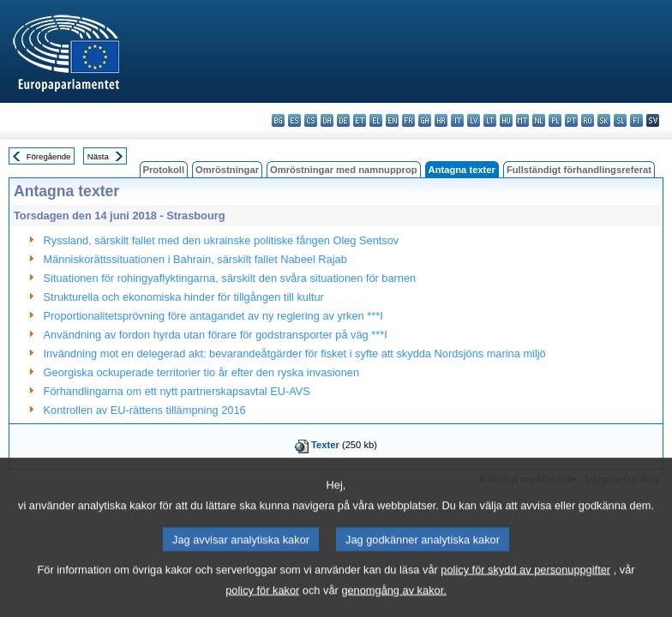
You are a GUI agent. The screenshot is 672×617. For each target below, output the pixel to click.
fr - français (408, 120)
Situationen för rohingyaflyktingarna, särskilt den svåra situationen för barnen (230, 278)
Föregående (49, 156)
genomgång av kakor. (393, 603)
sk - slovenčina (604, 120)
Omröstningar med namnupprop (344, 170)
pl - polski (555, 120)
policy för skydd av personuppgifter (525, 582)
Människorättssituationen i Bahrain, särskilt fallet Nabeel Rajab (195, 259)
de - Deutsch (343, 120)
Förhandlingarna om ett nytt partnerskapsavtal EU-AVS (177, 391)
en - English (392, 120)
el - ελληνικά (376, 120)
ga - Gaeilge (425, 120)
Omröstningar (227, 170)
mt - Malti (522, 120)
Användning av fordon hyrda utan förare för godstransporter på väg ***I (216, 335)
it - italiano (457, 120)
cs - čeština (311, 120)
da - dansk (327, 120)
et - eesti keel (360, 120)
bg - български (278, 120)
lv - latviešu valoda (474, 120)
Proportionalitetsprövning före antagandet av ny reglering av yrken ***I (213, 316)
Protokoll (164, 170)
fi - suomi (636, 120)
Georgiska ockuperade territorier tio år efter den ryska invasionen (201, 372)
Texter (325, 445)
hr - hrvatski (441, 120)
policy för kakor (262, 603)
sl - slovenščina (620, 120)
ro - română (588, 120)
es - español (294, 120)
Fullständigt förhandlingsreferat (579, 170)
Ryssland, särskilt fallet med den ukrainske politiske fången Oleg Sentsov (222, 240)
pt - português (571, 120)
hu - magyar (506, 120)
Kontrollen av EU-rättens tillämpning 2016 (145, 410)
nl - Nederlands (539, 120)
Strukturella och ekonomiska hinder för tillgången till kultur (184, 297)
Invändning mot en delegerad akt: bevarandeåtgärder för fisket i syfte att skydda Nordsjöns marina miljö (295, 353)
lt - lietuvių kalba (490, 120)
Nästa (98, 156)
